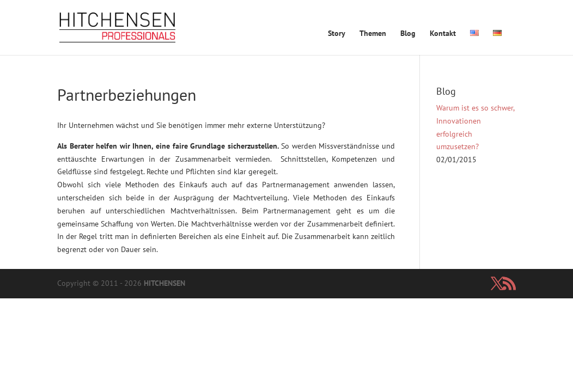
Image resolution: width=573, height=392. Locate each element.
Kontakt (443, 34)
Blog (408, 34)
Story (337, 34)
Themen (373, 34)
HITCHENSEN (164, 283)
